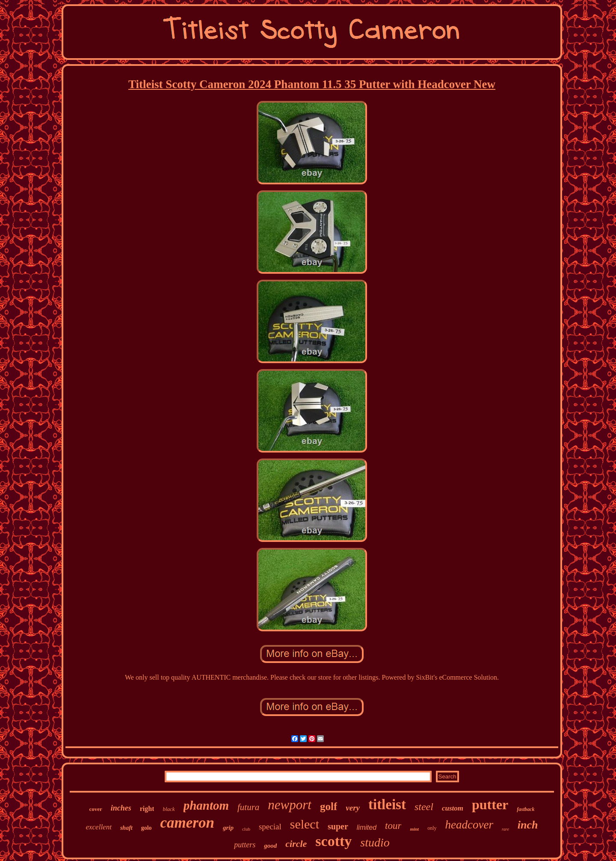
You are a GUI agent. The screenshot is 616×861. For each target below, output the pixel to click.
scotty (333, 841)
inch (528, 825)
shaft (126, 828)
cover (95, 809)
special (270, 827)
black (169, 809)
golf (329, 806)
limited (367, 827)
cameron (187, 823)
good (270, 846)
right (147, 809)
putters (245, 845)
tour (393, 826)
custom (453, 808)
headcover (469, 825)
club (246, 829)
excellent (98, 827)
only (432, 828)
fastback (526, 809)
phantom (206, 805)
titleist (387, 805)
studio (375, 842)
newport (290, 805)
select (305, 824)
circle (296, 844)
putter (490, 805)
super (338, 826)
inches (121, 808)
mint (414, 829)
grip (228, 828)
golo (147, 828)
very (353, 808)
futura (248, 807)
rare (505, 829)
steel (424, 807)
